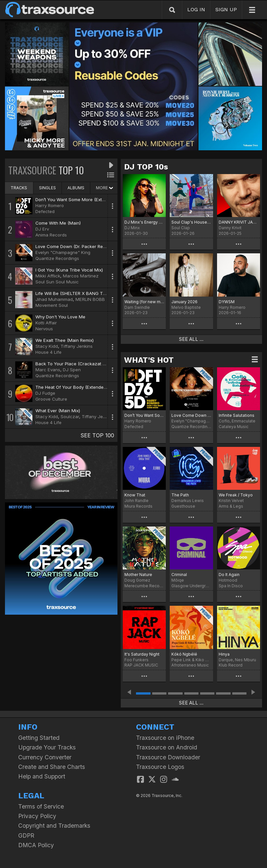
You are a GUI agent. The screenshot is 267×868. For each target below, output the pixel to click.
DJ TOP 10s (146, 167)
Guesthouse (183, 506)
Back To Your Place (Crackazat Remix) (76, 364)
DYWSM (227, 302)
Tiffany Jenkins (77, 346)
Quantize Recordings (57, 258)
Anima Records (51, 235)
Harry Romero (50, 205)
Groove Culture (51, 399)
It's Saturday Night (142, 654)
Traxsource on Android (167, 747)
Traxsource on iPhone (165, 738)
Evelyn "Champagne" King (63, 252)
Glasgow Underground (191, 586)
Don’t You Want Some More (144, 415)
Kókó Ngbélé (184, 654)
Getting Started (39, 738)
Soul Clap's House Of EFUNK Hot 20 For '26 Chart (191, 222)
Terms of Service (41, 806)
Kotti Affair (46, 323)
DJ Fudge (45, 393)
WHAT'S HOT (149, 360)
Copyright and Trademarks (54, 826)
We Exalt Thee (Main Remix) (65, 340)
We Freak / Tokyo (236, 495)
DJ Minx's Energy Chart (144, 222)
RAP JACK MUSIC (141, 665)
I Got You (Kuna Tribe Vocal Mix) (69, 270)
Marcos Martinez (81, 276)
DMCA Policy (36, 845)
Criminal (179, 575)
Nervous (44, 329)
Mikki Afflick (48, 276)
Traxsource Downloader (168, 757)
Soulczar (70, 416)
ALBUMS (76, 188)
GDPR (26, 835)
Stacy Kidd (47, 346)
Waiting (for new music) (144, 302)
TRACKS (19, 188)
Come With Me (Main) (58, 223)
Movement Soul (52, 305)
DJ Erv (42, 229)
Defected (45, 211)
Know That (135, 495)
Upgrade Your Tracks (47, 747)
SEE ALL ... (191, 339)
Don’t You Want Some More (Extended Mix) (80, 199)
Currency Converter (45, 757)
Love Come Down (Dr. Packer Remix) (73, 246)
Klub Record (231, 665)
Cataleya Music (234, 427)
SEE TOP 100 (97, 435)
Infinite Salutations (237, 415)
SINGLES (47, 188)
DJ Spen (72, 370)
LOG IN (196, 9)
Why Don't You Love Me (60, 317)
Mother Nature (138, 575)
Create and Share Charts (52, 767)
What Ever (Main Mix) (58, 411)
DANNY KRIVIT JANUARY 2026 (239, 222)
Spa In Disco (231, 586)
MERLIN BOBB (90, 299)
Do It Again (229, 575)
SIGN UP (226, 9)
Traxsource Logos (160, 767)
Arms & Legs (231, 506)
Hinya (224, 654)
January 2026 (184, 302)
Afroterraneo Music (190, 665)
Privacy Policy (37, 816)
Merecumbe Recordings (144, 586)
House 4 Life (48, 352)
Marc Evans (48, 370)
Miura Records (138, 506)
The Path (180, 495)
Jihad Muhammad (54, 299)
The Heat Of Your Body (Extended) (71, 387)
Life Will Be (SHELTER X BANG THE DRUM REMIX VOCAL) (95, 293)
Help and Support (42, 776)
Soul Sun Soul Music (57, 282)
